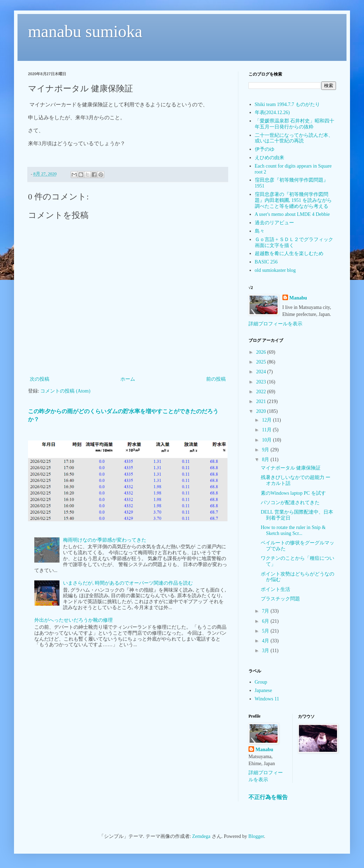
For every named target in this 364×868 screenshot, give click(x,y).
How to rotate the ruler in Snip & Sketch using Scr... (293, 530)
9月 (266, 450)
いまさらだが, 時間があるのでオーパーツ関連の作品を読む (128, 583)
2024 (262, 372)
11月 (267, 430)
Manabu (298, 298)
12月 (267, 420)
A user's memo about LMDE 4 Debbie (292, 214)
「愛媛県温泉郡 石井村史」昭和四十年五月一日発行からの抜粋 (295, 124)
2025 (262, 362)
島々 (260, 231)
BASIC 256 (266, 262)
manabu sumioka (85, 31)
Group (261, 682)
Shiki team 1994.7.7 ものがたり (287, 104)
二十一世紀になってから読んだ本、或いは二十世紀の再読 (294, 138)
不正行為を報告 (268, 797)
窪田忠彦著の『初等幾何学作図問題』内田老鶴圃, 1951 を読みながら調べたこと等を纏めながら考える (293, 200)
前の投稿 (216, 379)
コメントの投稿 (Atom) (65, 391)
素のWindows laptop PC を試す (293, 493)
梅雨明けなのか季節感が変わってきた (105, 540)
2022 (262, 392)
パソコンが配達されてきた (290, 503)
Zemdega (201, 836)
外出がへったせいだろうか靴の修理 (73, 620)
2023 (262, 382)
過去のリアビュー (274, 223)
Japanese (264, 690)
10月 (267, 440)
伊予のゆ (265, 149)
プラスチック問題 (280, 599)
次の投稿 (40, 379)
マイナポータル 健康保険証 (291, 468)
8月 (266, 460)
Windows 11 (267, 699)
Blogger (256, 836)
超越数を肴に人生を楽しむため (289, 253)
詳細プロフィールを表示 (275, 324)
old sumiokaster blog (275, 270)
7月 (266, 611)
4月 (266, 641)
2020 (262, 411)
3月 (266, 651)
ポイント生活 (275, 589)
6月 (266, 621)
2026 (262, 352)
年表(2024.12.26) (272, 112)
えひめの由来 (269, 158)
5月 (266, 631)
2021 (262, 401)
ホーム (128, 379)
